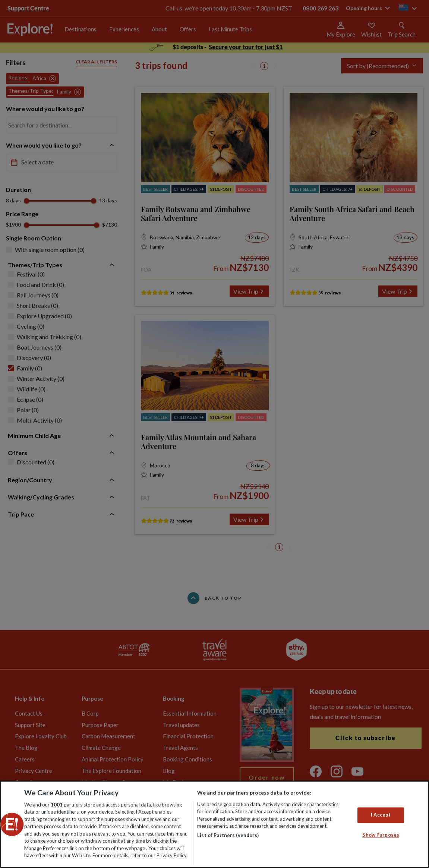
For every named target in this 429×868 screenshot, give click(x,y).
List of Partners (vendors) (228, 835)
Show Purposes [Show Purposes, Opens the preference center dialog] (381, 835)
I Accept (381, 815)
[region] (214, 824)
